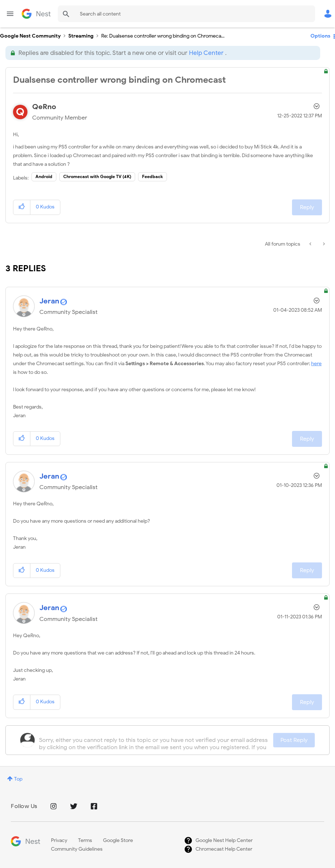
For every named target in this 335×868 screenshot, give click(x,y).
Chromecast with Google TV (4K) (97, 176)
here (316, 364)
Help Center (206, 53)
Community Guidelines (77, 849)
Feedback (153, 176)
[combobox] (186, 14)
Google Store (118, 840)
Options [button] (320, 36)
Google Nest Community (36, 14)
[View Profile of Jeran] (49, 301)
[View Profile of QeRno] (44, 107)
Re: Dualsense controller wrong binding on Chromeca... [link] (163, 36)
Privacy (59, 840)
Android (44, 176)
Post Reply (294, 740)
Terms (85, 840)
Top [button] (18, 779)
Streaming (81, 36)
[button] (22, 207)
